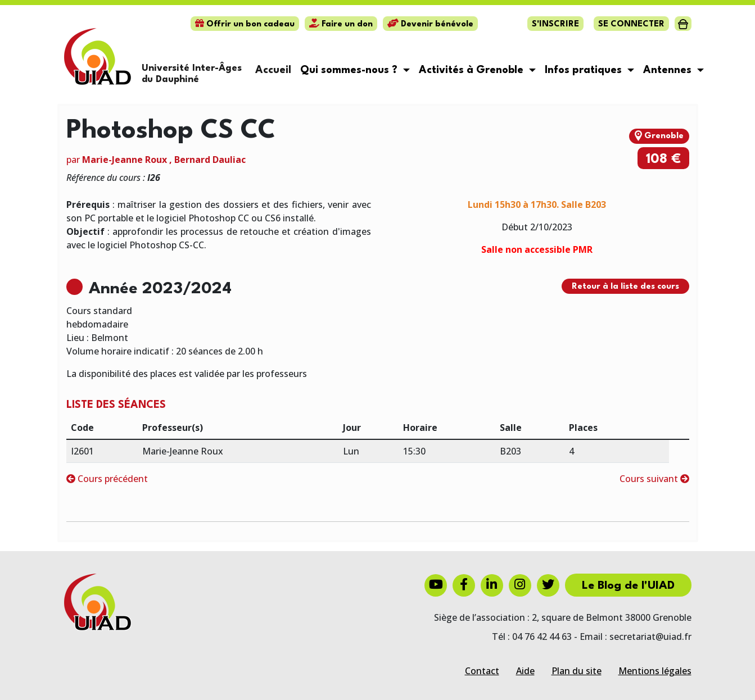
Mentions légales (655, 671)
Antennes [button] (669, 70)
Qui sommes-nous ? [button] (350, 70)
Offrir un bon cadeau (245, 24)
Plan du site (577, 671)
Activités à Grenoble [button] (473, 70)
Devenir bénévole (430, 24)
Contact (482, 671)
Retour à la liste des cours (625, 287)
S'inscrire (555, 24)
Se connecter (631, 24)
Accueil (273, 70)
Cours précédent (107, 479)
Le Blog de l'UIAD (628, 586)
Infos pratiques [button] (585, 70)
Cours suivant (654, 479)
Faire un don (341, 24)
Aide (525, 671)
